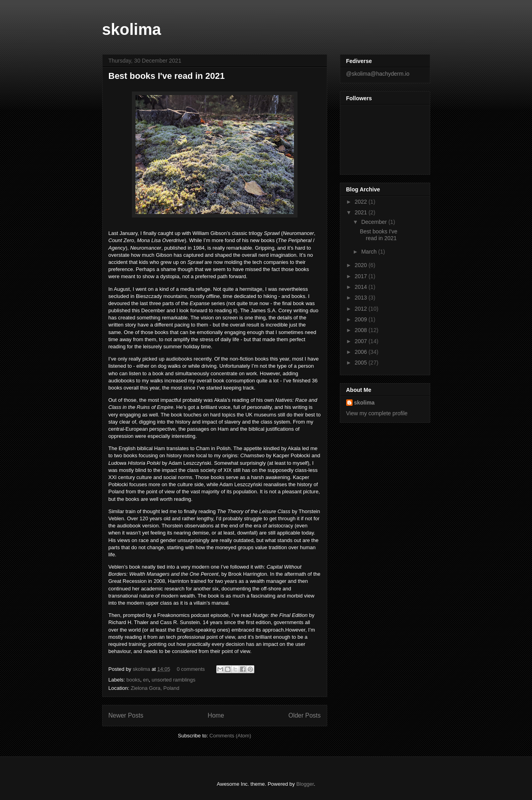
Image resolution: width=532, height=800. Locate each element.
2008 (361, 330)
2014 (361, 287)
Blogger (305, 784)
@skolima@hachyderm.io (378, 74)
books (133, 680)
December (375, 222)
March (370, 252)
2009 (361, 319)
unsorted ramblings (174, 680)
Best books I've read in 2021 (167, 76)
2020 (361, 265)
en (146, 680)
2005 (361, 363)
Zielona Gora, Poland (155, 688)
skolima (132, 29)
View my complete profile (377, 413)
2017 (361, 276)
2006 (361, 352)
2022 (361, 202)
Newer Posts (126, 715)
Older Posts (304, 715)
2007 (361, 341)
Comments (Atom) (230, 736)
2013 (361, 298)
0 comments (191, 669)
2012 (361, 309)
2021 (361, 212)
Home (216, 715)
